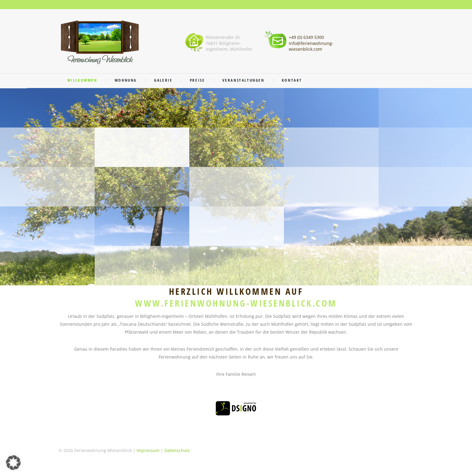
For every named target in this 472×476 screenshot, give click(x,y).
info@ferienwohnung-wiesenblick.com (311, 46)
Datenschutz (177, 450)
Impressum (148, 450)
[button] (13, 463)
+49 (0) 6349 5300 (306, 37)
